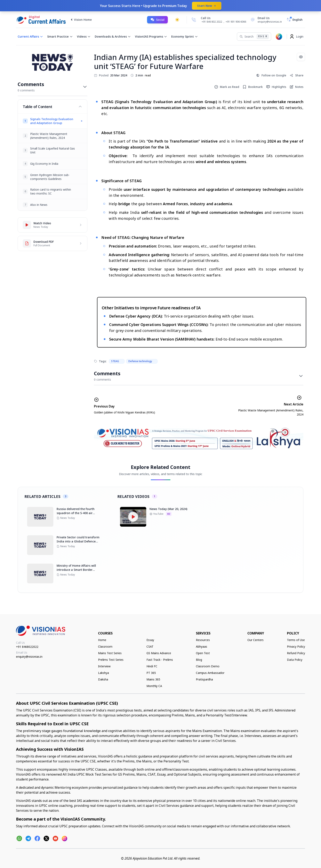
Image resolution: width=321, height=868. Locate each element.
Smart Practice (60, 36)
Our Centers (255, 640)
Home (102, 640)
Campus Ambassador (210, 673)
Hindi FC (152, 666)
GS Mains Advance (159, 653)
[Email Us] (266, 20)
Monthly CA (154, 686)
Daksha (103, 679)
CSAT (150, 646)
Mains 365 (153, 679)
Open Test (203, 653)
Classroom (105, 646)
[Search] (254, 37)
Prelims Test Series (111, 660)
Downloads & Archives (113, 36)
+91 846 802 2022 (212, 22)
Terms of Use (296, 640)
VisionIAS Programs (151, 36)
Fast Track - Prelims (160, 660)
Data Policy (295, 660)
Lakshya (103, 673)
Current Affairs (30, 36)
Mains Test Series (110, 653)
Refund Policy (296, 653)
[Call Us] (194, 20)
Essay (150, 640)
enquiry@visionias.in (29, 657)
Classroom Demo (208, 666)
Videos (84, 36)
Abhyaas (202, 646)
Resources (203, 640)
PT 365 (151, 673)
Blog (199, 660)
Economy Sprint (185, 36)
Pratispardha (204, 679)
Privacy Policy (296, 646)
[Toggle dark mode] (177, 20)
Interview (104, 666)
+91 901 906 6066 (236, 22)
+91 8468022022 (27, 647)
